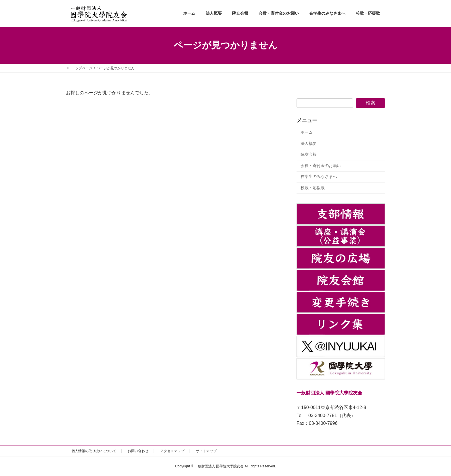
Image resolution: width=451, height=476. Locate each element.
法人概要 (309, 143)
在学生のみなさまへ (319, 176)
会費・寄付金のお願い (321, 165)
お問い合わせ (138, 451)
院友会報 (309, 154)
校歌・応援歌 (313, 188)
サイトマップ (206, 451)
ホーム (307, 132)
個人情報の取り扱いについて (94, 451)
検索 (370, 103)
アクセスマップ (172, 451)
